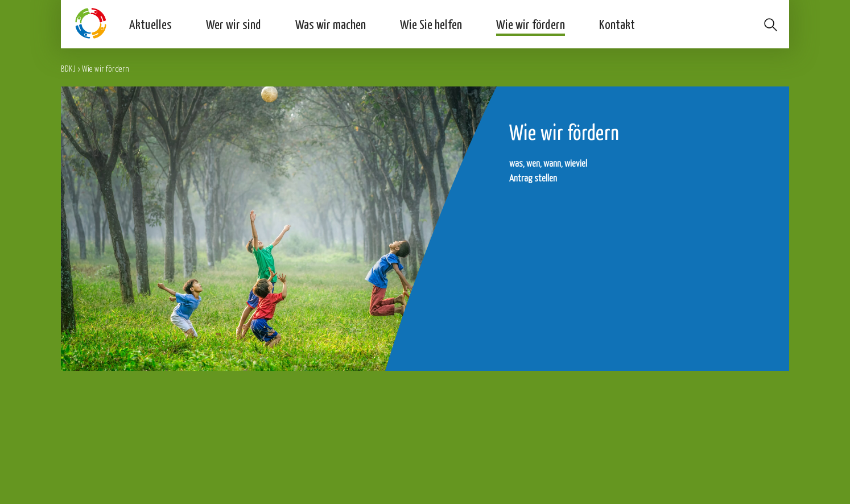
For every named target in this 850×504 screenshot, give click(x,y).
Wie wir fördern (531, 24)
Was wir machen (331, 24)
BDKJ (68, 69)
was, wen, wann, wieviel (548, 163)
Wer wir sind (234, 24)
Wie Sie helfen (431, 24)
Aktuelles (150, 24)
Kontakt (617, 24)
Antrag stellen (533, 178)
